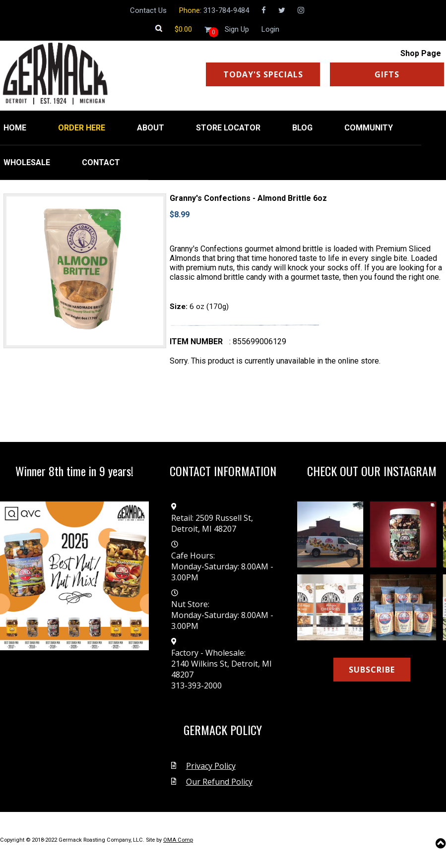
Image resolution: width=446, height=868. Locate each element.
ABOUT (151, 128)
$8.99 (180, 215)
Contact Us (148, 10)
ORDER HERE (82, 128)
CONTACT (101, 162)
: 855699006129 (258, 341)
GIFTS (387, 74)
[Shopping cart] (183, 29)
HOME (15, 128)
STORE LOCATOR (228, 128)
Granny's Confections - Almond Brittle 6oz (248, 198)
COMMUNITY (369, 128)
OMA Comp (178, 840)
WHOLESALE (27, 162)
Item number (196, 341)
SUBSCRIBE (372, 670)
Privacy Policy (211, 766)
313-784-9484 (226, 10)
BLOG (302, 128)
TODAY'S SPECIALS (263, 74)
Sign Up (237, 29)
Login (270, 29)
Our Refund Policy (219, 782)
